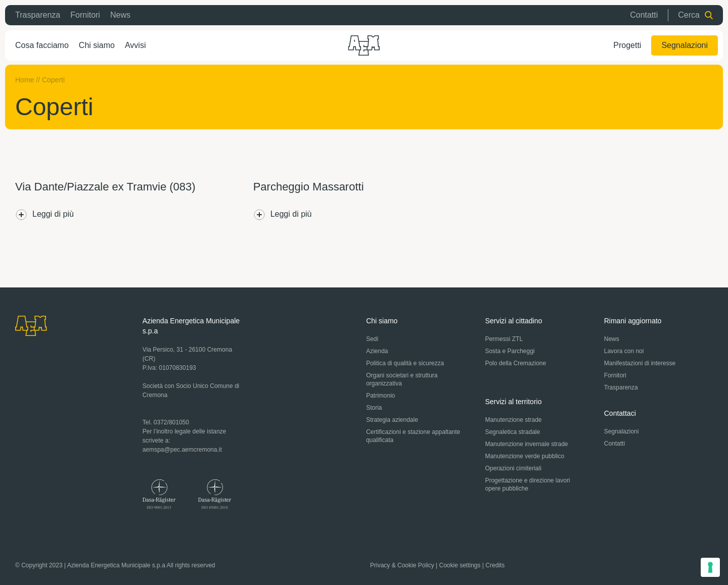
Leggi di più (44, 214)
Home (25, 80)
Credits (495, 565)
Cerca (695, 15)
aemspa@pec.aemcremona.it (182, 450)
